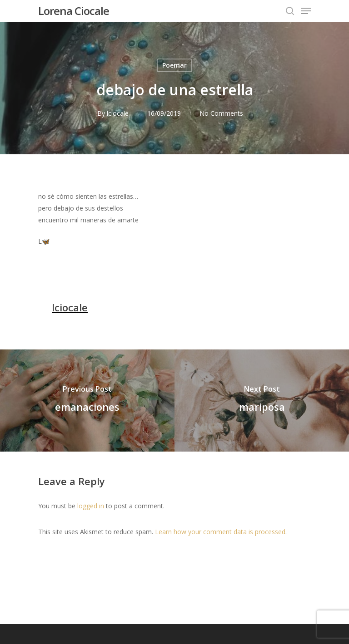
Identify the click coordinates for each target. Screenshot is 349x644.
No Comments (221, 113)
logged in (91, 506)
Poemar (174, 65)
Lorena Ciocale (74, 11)
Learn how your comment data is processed (220, 532)
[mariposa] (262, 401)
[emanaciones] (87, 401)
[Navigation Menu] (306, 11)
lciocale (118, 113)
